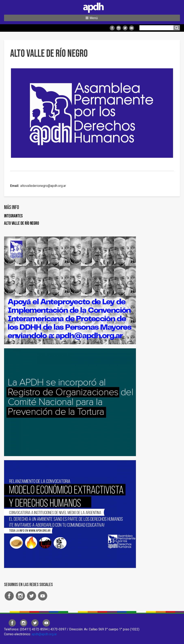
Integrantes (13, 216)
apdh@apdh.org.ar (44, 634)
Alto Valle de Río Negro (22, 223)
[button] (92, 18)
